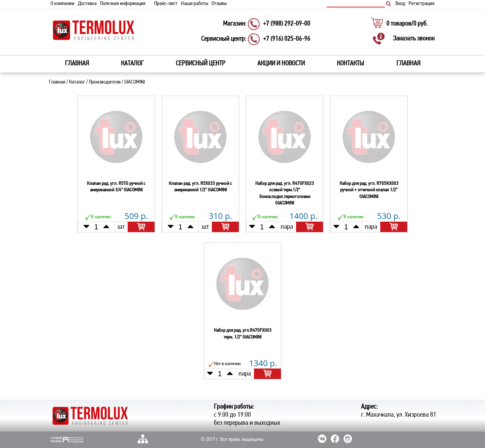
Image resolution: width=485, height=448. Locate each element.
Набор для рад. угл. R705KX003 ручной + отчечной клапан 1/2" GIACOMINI (369, 190)
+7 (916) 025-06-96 (287, 39)
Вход (400, 4)
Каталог (77, 82)
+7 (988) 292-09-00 (287, 24)
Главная (77, 63)
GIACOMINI (135, 82)
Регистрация (422, 4)
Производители (105, 82)
